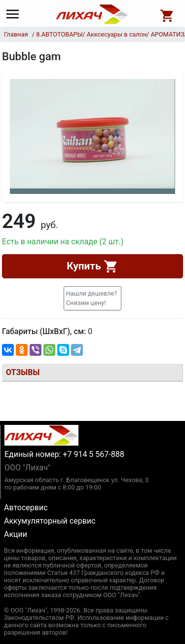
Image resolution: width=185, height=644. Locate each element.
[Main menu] (15, 14)
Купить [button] (92, 266)
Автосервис (26, 508)
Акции (16, 534)
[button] (93, 298)
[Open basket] (167, 14)
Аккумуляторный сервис (50, 521)
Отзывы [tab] (23, 372)
